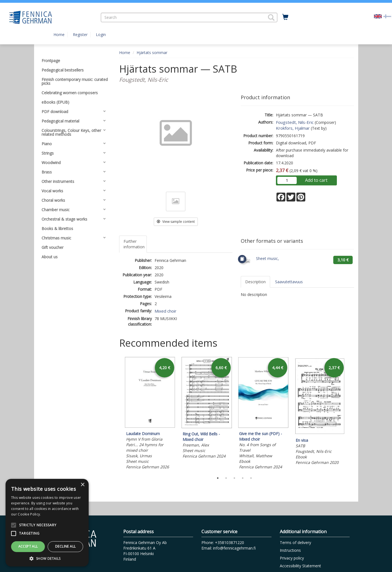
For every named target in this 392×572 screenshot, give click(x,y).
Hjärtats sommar (152, 53)
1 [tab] (218, 478)
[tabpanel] (150, 414)
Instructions (290, 550)
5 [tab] (251, 478)
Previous (118, 414)
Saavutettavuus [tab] (289, 282)
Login (101, 35)
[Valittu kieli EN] (378, 16)
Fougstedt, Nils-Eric (295, 122)
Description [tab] (255, 282)
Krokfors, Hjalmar (293, 128)
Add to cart (316, 180)
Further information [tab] (134, 244)
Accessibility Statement (300, 566)
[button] (271, 17)
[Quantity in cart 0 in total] (285, 17)
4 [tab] (243, 478)
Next (351, 414)
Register (80, 35)
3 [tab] (234, 478)
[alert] (47, 523)
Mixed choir (166, 311)
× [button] (82, 485)
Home (59, 35)
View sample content (176, 222)
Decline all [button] (65, 546)
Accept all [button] (28, 546)
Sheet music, (267, 258)
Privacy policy (292, 558)
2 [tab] (226, 478)
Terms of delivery (295, 542)
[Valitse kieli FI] (387, 16)
